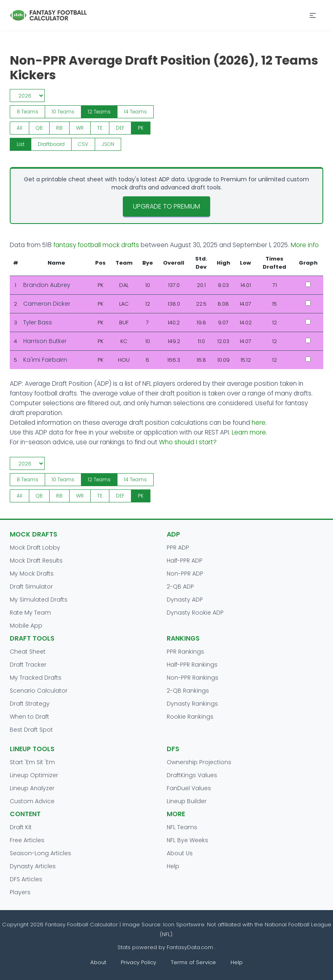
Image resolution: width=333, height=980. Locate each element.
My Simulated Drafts (39, 600)
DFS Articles (26, 879)
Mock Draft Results (36, 561)
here (259, 423)
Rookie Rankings (190, 717)
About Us (180, 853)
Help (173, 866)
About (98, 962)
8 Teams (27, 112)
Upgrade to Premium (166, 206)
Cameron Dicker (47, 304)
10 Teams (63, 112)
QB (39, 128)
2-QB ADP (180, 587)
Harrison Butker (45, 341)
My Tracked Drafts (36, 678)
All (20, 128)
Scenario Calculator (39, 691)
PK (141, 128)
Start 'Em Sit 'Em (32, 762)
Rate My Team (30, 613)
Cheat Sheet (28, 652)
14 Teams (135, 112)
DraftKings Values (192, 775)
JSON (108, 144)
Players (20, 892)
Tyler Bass (38, 322)
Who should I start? (188, 442)
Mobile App (26, 626)
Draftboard (51, 144)
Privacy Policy (138, 962)
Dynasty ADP (185, 600)
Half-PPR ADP (185, 561)
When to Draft (29, 717)
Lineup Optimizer (34, 775)
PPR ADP (178, 548)
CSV (83, 144)
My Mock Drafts (32, 574)
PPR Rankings (185, 652)
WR (80, 128)
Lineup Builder (187, 801)
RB (59, 128)
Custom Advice (32, 801)
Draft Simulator (31, 587)
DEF (120, 128)
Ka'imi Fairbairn (45, 360)
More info (305, 245)
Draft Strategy (30, 704)
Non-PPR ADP (185, 574)
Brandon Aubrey (47, 285)
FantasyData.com (191, 947)
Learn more (249, 432)
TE (100, 128)
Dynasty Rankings (192, 704)
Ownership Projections (199, 762)
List (21, 144)
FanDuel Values (189, 788)
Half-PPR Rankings (192, 665)
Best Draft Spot (31, 730)
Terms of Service (193, 962)
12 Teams (99, 112)
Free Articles (27, 840)
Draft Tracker (28, 665)
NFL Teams (182, 827)
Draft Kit (21, 827)
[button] (313, 15)
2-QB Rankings (188, 691)
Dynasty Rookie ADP (195, 613)
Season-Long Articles (40, 853)
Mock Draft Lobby (35, 548)
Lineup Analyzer (32, 788)
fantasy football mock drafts (96, 245)
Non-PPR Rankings (193, 678)
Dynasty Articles (33, 866)
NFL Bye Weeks (187, 840)
